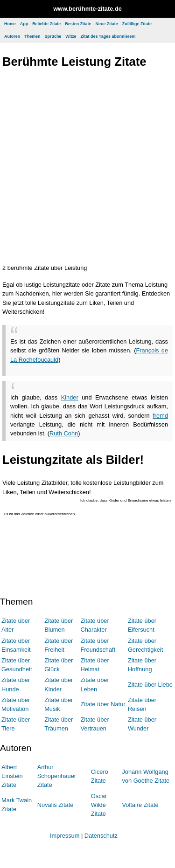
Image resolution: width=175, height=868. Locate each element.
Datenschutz (101, 836)
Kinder (70, 397)
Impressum (65, 836)
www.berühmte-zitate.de (87, 9)
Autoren (12, 36)
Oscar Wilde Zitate (99, 805)
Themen (32, 36)
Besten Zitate (78, 24)
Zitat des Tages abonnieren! (108, 36)
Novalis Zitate (56, 805)
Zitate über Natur (103, 704)
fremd (160, 416)
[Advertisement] (87, 168)
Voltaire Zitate (140, 805)
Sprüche (53, 36)
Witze (71, 36)
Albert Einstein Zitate (12, 776)
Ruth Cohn (64, 433)
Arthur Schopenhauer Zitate (57, 776)
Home (10, 24)
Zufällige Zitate (137, 24)
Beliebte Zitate (46, 24)
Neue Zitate (106, 24)
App (24, 24)
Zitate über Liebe (150, 685)
